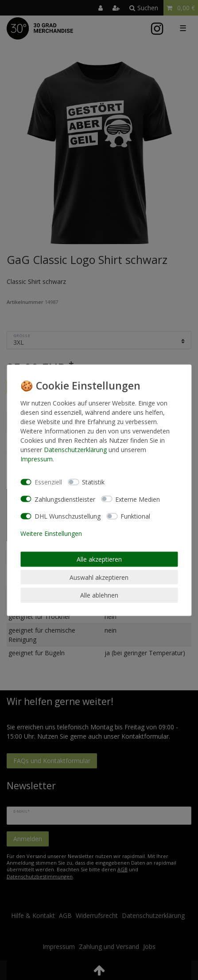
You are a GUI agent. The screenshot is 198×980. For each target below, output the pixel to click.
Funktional (135, 516)
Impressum (37, 459)
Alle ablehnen (99, 595)
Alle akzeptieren (99, 559)
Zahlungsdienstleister (65, 499)
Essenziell (48, 482)
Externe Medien (138, 499)
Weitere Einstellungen (51, 533)
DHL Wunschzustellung (68, 516)
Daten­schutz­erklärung (75, 449)
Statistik (93, 482)
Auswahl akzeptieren (99, 577)
